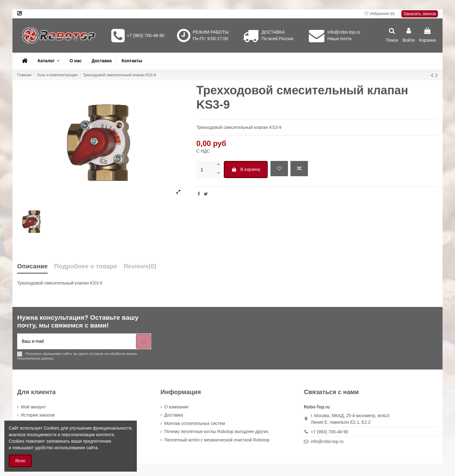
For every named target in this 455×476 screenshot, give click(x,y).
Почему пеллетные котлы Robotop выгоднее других (216, 431)
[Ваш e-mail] (77, 341)
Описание (32, 266)
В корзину (246, 169)
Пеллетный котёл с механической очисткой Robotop (217, 440)
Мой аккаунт (33, 407)
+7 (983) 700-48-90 (146, 35)
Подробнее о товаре (86, 266)
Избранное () (380, 14)
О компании (176, 407)
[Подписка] (143, 341)
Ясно (20, 461)
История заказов (38, 415)
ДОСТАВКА (273, 32)
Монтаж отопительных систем (195, 423)
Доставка (174, 415)
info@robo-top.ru (344, 32)
